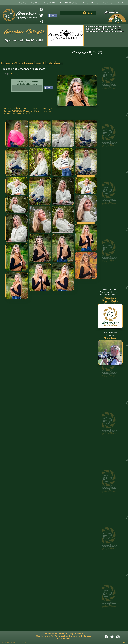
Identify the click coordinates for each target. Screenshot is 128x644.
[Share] (52, 15)
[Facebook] (41, 9)
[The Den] (117, 18)
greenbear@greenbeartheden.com (75, 636)
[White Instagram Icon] (41, 21)
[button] (35, 3)
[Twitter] (41, 15)
